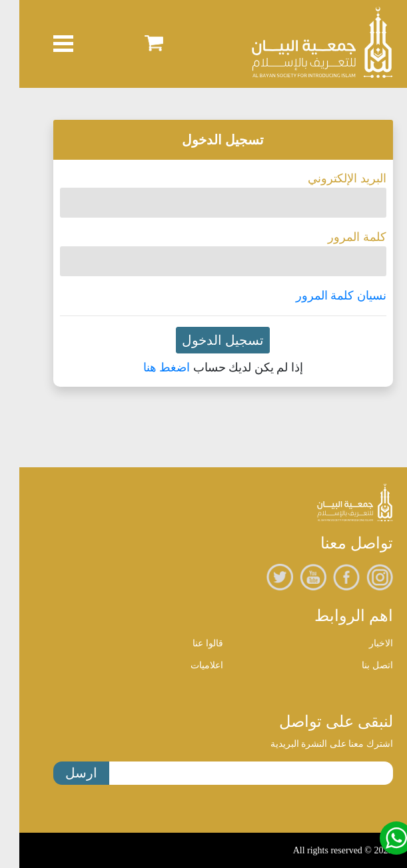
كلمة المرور (338, 237)
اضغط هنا (148, 367)
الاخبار (362, 643)
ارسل (62, 773)
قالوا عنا (189, 643)
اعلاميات (188, 665)
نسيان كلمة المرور (322, 296)
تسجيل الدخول (204, 340)
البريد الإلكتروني (328, 178)
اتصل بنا (358, 665)
